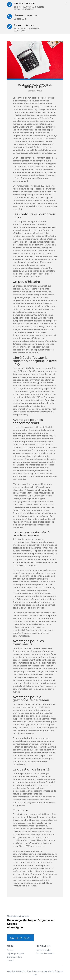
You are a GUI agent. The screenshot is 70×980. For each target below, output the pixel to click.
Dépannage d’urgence (16, 953)
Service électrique (35, 91)
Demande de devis (14, 957)
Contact (10, 960)
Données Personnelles (45, 953)
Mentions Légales (44, 950)
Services (10, 950)
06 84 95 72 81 (21, 938)
